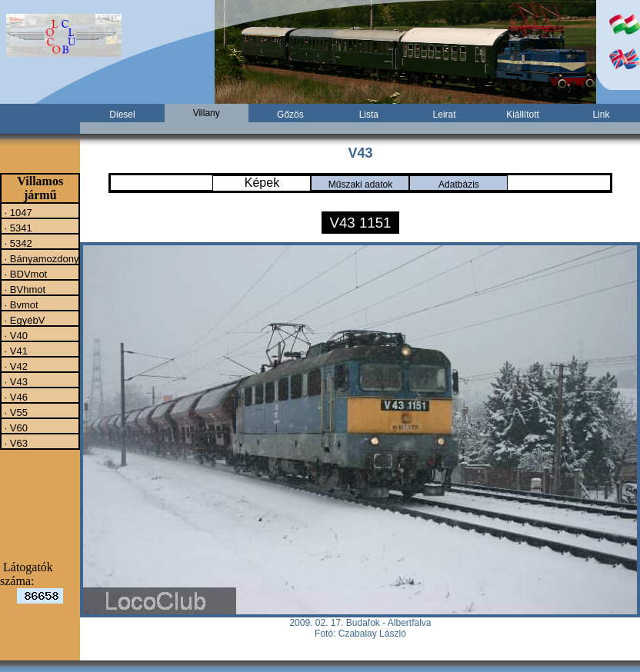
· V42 (15, 366)
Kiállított (523, 115)
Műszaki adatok (360, 185)
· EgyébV (23, 320)
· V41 (15, 351)
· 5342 (17, 243)
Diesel (122, 115)
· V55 (15, 412)
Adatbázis (459, 185)
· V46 (15, 397)
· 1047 (17, 212)
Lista (369, 115)
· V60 (15, 427)
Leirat (445, 115)
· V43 (15, 381)
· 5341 (17, 228)
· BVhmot (23, 289)
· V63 (15, 443)
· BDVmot (24, 274)
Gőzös (290, 115)
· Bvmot (20, 304)
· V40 (15, 335)
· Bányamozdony (40, 258)
